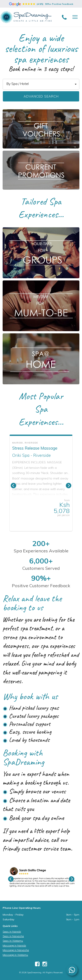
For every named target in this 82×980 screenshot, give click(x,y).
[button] (41, 84)
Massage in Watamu (15, 955)
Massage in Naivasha (16, 950)
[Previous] (13, 486)
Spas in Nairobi (12, 932)
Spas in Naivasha (13, 936)
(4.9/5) (41, 4)
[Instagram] (45, 965)
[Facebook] (37, 965)
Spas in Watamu (13, 941)
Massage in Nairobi (14, 945)
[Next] (69, 486)
